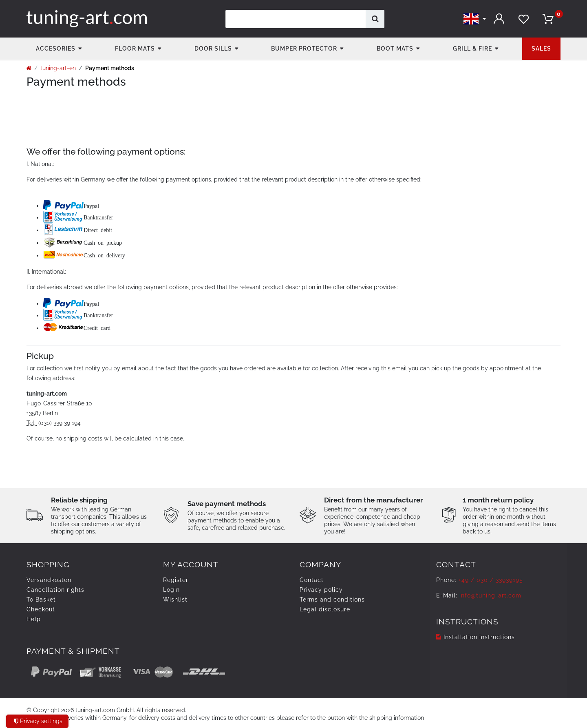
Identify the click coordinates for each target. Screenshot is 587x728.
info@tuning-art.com (490, 595)
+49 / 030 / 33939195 (491, 580)
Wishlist (175, 600)
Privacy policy (321, 590)
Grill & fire (472, 49)
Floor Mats (135, 49)
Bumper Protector (304, 49)
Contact (312, 580)
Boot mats (395, 49)
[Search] (375, 19)
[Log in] (499, 19)
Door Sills (213, 49)
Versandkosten (49, 580)
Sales (541, 49)
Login (171, 590)
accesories (56, 49)
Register (176, 580)
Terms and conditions (332, 600)
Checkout (41, 609)
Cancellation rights (55, 590)
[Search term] (296, 19)
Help (34, 619)
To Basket (41, 600)
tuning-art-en (58, 68)
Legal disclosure (325, 609)
